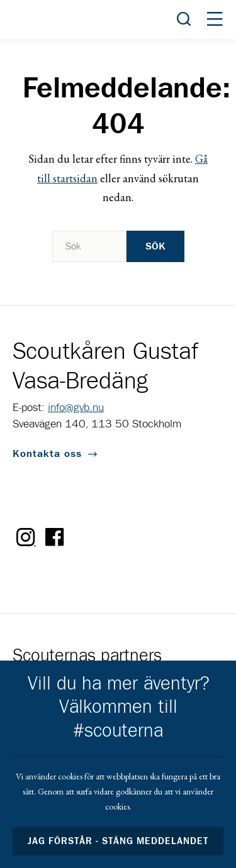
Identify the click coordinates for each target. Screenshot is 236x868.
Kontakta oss (47, 454)
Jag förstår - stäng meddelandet (118, 841)
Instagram (26, 537)
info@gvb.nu (76, 408)
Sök (155, 246)
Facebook (55, 537)
